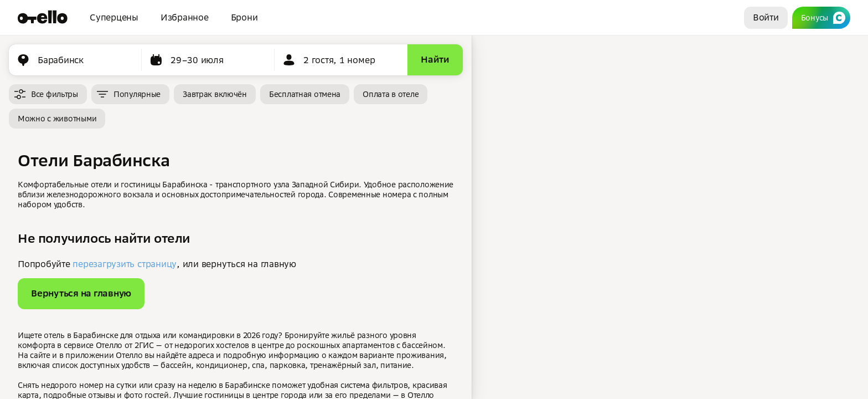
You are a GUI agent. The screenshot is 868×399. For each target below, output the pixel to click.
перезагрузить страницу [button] (125, 264)
